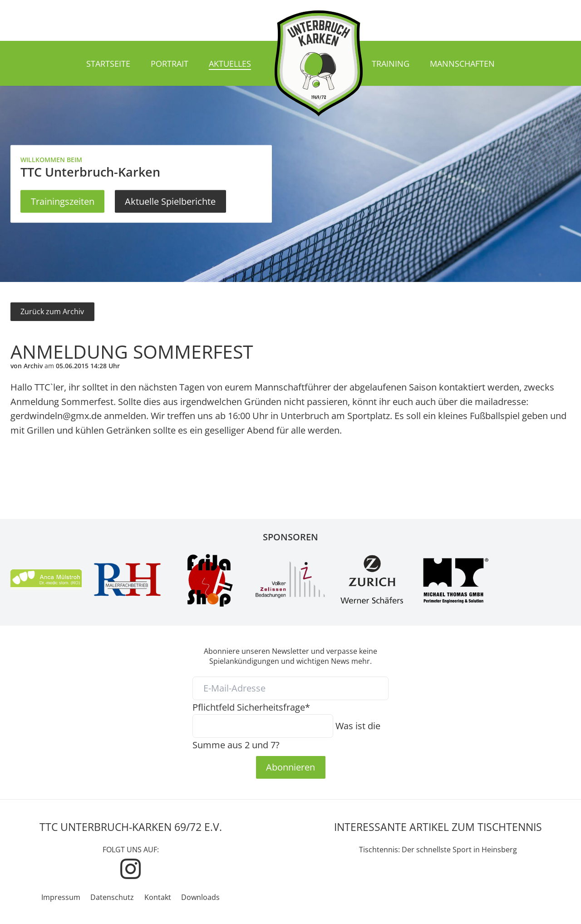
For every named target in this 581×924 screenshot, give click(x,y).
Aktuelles (230, 64)
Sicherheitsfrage (251, 707)
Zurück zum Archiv (52, 311)
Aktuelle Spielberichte (170, 201)
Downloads (200, 897)
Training (391, 64)
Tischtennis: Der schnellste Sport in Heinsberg (438, 850)
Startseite (108, 64)
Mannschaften (462, 64)
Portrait (170, 64)
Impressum (61, 897)
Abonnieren (290, 767)
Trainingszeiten (63, 201)
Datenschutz (112, 897)
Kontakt (158, 897)
